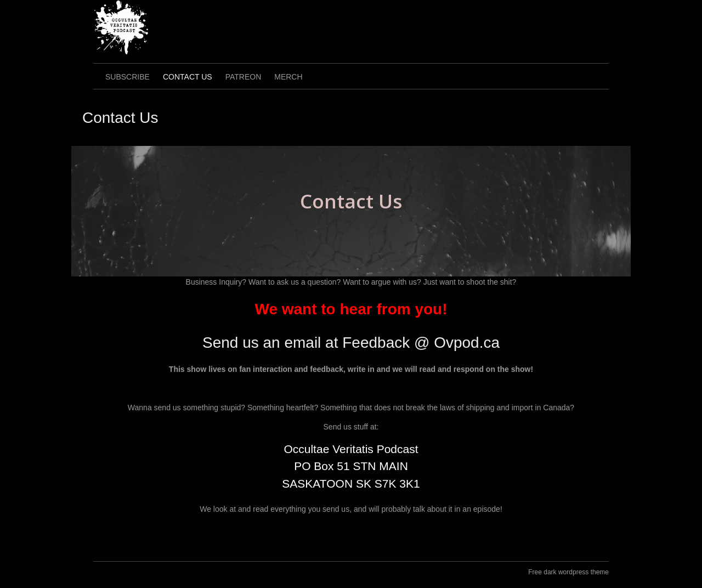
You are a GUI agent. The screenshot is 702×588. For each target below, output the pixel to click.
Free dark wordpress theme (568, 572)
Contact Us (188, 77)
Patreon (244, 77)
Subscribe (128, 77)
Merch (288, 77)
